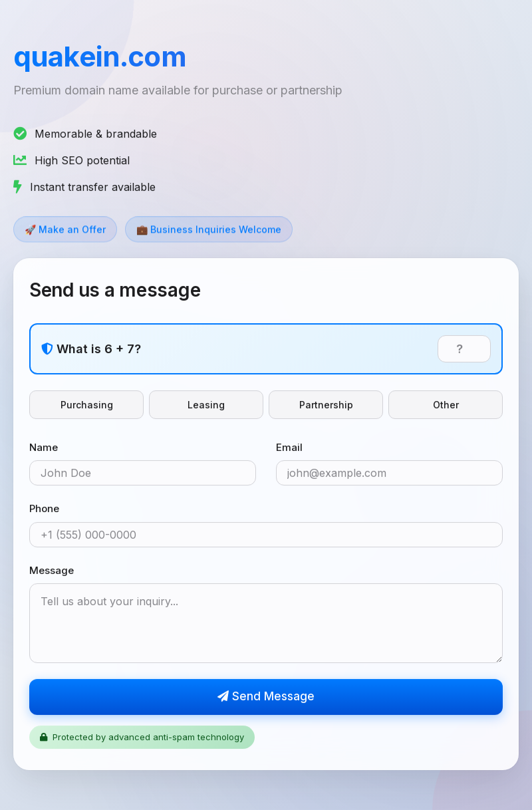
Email (289, 448)
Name (44, 448)
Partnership (326, 405)
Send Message (266, 697)
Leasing (206, 405)
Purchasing (87, 405)
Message (52, 571)
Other (446, 405)
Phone (44, 509)
